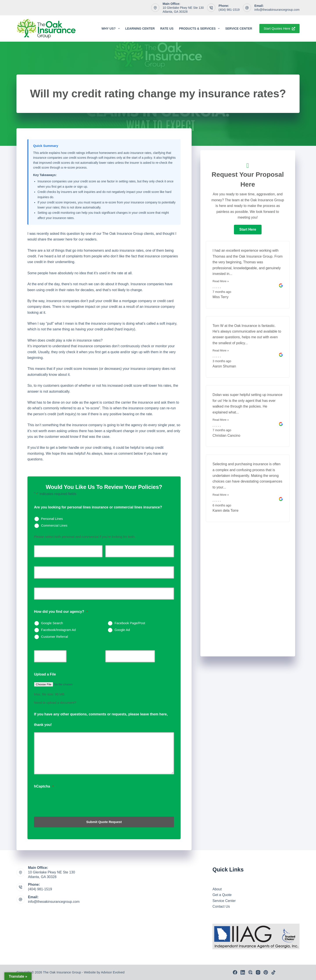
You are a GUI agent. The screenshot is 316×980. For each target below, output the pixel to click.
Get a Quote (222, 895)
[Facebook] (235, 972)
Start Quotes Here (279, 28)
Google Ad (122, 630)
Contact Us (221, 906)
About (217, 889)
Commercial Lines (54, 525)
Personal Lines (52, 519)
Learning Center (140, 29)
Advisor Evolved (113, 972)
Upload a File (45, 674)
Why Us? (112, 29)
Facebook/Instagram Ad (58, 630)
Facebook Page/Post (130, 623)
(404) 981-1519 (229, 10)
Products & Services (200, 29)
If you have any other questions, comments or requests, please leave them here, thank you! (101, 719)
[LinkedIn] (243, 972)
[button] (248, 230)
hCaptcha (44, 787)
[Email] (250, 972)
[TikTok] (273, 972)
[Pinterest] (266, 972)
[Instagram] (258, 972)
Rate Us (167, 29)
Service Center (239, 29)
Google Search (52, 623)
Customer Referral (55, 637)
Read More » (221, 281)
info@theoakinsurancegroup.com (277, 10)
